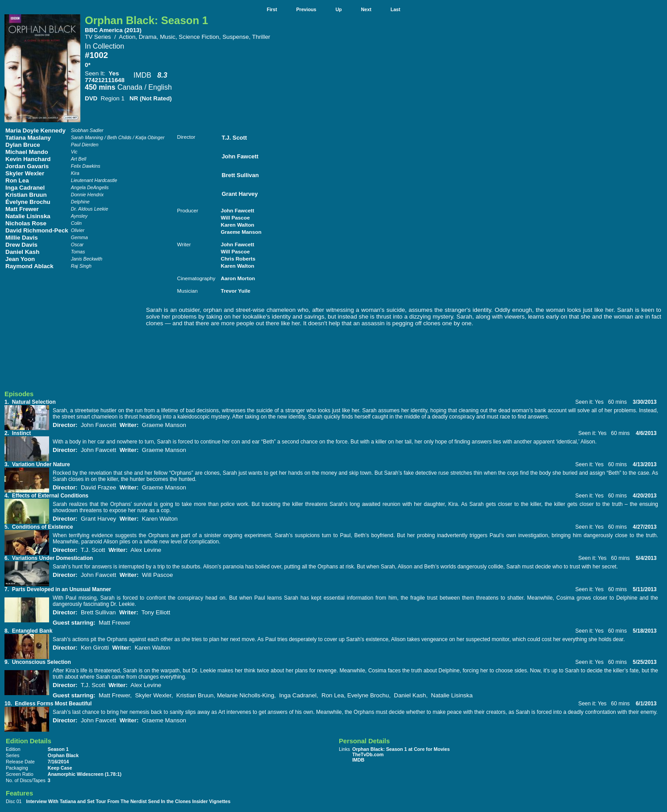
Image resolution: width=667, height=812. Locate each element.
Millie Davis (22, 238)
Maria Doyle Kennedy (35, 130)
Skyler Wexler (25, 173)
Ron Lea (17, 180)
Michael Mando (27, 152)
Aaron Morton (238, 278)
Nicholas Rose (26, 223)
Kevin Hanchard (28, 159)
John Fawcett (240, 156)
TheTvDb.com (368, 754)
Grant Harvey (240, 194)
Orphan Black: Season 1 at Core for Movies (401, 749)
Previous (306, 9)
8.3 (162, 75)
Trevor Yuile (235, 291)
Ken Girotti (95, 648)
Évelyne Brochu (28, 202)
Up (338, 9)
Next (366, 9)
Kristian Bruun (26, 195)
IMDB (142, 75)
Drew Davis (21, 245)
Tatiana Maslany (28, 138)
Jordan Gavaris (27, 166)
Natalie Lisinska (28, 216)
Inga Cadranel (25, 188)
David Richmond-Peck (37, 230)
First (272, 9)
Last (396, 9)
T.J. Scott (234, 138)
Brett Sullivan (240, 175)
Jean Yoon (20, 259)
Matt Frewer (22, 209)
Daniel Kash (22, 252)
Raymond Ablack (29, 266)
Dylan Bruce (23, 145)
